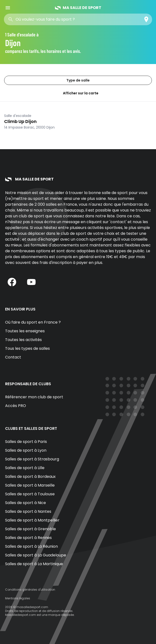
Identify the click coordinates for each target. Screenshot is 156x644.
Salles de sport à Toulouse (30, 494)
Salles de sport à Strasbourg (32, 459)
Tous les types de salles (27, 348)
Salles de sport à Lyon (26, 450)
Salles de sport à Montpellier (32, 520)
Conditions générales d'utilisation (30, 590)
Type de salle (78, 80)
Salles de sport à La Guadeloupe (36, 555)
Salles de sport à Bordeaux (30, 477)
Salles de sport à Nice (26, 503)
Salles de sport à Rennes (28, 538)
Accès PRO (16, 406)
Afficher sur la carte (78, 93)
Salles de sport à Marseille (30, 485)
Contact (13, 357)
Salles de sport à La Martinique (34, 564)
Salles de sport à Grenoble (30, 529)
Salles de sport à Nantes (28, 511)
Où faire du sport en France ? (33, 322)
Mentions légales (18, 598)
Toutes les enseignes (25, 331)
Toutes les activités (23, 340)
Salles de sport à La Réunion (31, 546)
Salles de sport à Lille (25, 468)
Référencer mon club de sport (34, 397)
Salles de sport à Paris (26, 442)
